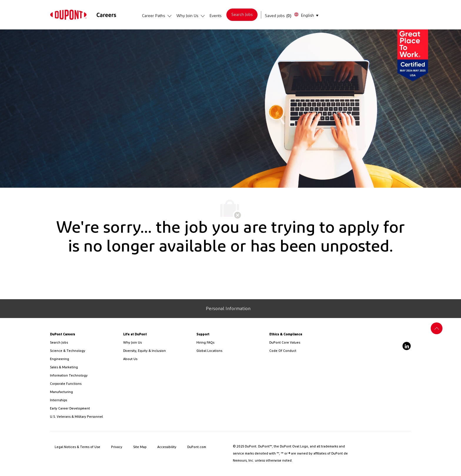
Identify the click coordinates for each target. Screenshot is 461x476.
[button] (306, 15)
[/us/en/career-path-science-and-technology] (84, 351)
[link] (68, 15)
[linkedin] (407, 346)
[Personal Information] (228, 309)
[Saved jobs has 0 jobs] (278, 16)
